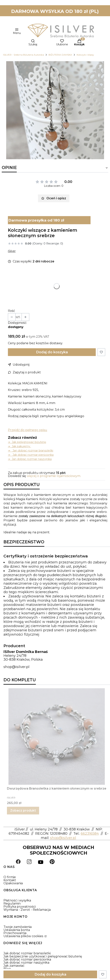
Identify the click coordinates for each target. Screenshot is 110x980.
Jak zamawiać (14, 966)
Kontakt (10, 880)
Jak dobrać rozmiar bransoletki (27, 953)
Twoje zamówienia (18, 927)
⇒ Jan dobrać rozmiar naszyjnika (30, 459)
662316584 (90, 834)
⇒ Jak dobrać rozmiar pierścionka (31, 455)
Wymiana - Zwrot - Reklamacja (27, 910)
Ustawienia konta (17, 930)
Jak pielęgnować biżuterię (29, 442)
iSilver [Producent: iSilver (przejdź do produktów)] (12, 251)
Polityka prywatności (20, 907)
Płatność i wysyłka (17, 900)
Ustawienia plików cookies (24, 936)
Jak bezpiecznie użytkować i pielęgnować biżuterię (43, 956)
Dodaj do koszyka (52, 352)
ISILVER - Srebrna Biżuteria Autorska (24, 55)
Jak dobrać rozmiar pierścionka (27, 959)
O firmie (10, 877)
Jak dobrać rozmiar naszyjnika (26, 963)
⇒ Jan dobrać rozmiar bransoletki (31, 451)
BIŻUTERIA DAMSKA (60, 55)
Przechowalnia (15, 933)
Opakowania (13, 883)
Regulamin (12, 903)
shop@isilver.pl (16, 667)
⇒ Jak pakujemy (19, 446)
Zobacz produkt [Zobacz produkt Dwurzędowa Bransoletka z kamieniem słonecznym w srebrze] (23, 810)
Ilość (11, 311)
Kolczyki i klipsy (85, 55)
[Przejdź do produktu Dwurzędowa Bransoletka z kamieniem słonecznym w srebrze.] (57, 736)
